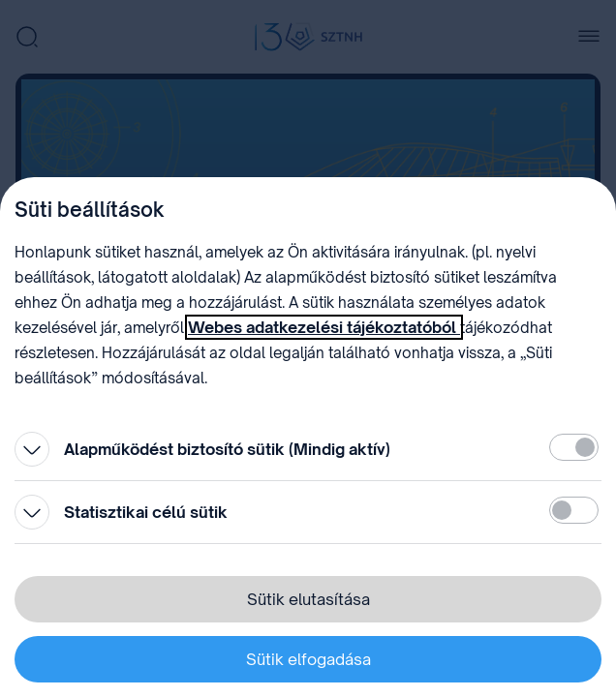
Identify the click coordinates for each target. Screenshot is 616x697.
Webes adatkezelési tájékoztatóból (324, 327)
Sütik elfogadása (308, 659)
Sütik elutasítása (308, 599)
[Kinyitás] (32, 449)
